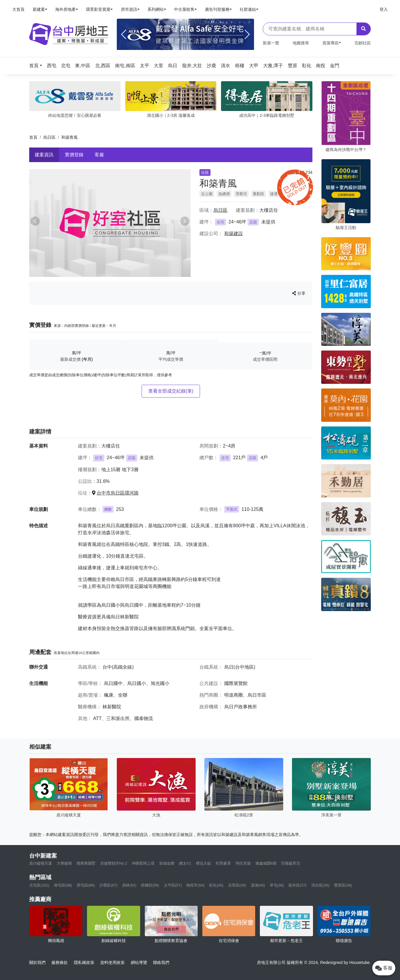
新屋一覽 (271, 43)
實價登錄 (74, 155)
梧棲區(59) (150, 885)
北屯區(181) (39, 885)
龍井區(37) (298, 885)
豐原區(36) (343, 885)
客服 (99, 155)
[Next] (247, 34)
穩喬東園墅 (86, 863)
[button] (37, 66)
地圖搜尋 (301, 43)
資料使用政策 (112, 962)
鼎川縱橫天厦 (41, 863)
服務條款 (60, 962)
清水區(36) (320, 885)
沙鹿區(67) (108, 885)
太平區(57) (173, 885)
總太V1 (185, 863)
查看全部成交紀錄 (171, 391)
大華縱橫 (64, 863)
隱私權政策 (84, 962)
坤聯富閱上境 (143, 863)
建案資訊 (44, 155)
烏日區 (49, 137)
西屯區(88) (86, 885)
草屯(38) (277, 885)
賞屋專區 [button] (331, 43)
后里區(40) (237, 885)
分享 (299, 293)
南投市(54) (195, 885)
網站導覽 (139, 962)
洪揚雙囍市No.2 (114, 863)
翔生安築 (243, 863)
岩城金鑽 (167, 863)
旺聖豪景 (223, 863)
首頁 (33, 137)
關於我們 (37, 962)
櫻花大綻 (204, 863)
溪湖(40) (258, 885)
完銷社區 (363, 43)
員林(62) (129, 885)
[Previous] (124, 34)
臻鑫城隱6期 (266, 863)
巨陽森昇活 (291, 863)
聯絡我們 (161, 962)
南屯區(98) (63, 885)
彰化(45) (216, 885)
